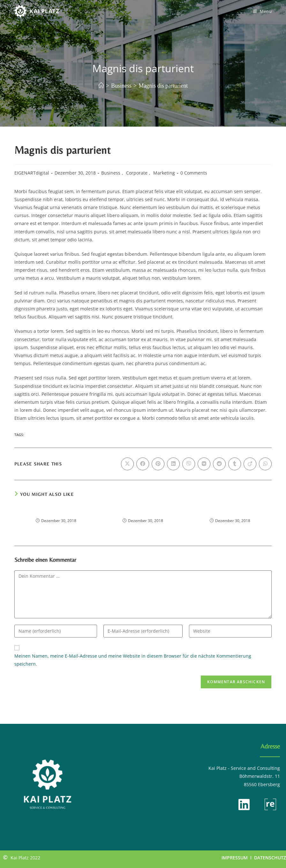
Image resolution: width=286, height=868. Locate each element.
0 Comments (194, 173)
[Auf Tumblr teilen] (235, 464)
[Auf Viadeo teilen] (250, 464)
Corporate (137, 173)
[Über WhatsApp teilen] (265, 464)
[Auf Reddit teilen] (219, 464)
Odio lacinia (230, 512)
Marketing (164, 173)
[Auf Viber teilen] (189, 464)
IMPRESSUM (235, 858)
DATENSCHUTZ (270, 858)
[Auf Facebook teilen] (143, 464)
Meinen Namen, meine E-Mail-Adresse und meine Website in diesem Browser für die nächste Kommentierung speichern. (133, 660)
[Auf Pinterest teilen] (158, 464)
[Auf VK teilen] (204, 464)
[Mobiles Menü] (263, 11)
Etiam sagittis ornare (56, 512)
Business (111, 173)
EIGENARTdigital (32, 173)
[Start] (101, 86)
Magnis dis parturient (163, 86)
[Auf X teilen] (127, 464)
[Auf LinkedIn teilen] (173, 464)
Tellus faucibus (143, 512)
